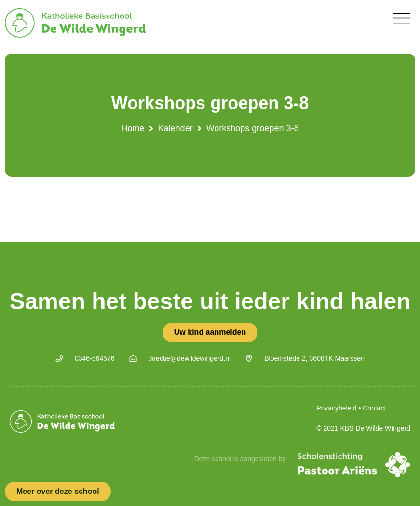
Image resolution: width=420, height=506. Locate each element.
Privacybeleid (336, 408)
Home (133, 128)
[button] (402, 18)
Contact (374, 408)
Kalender (176, 128)
